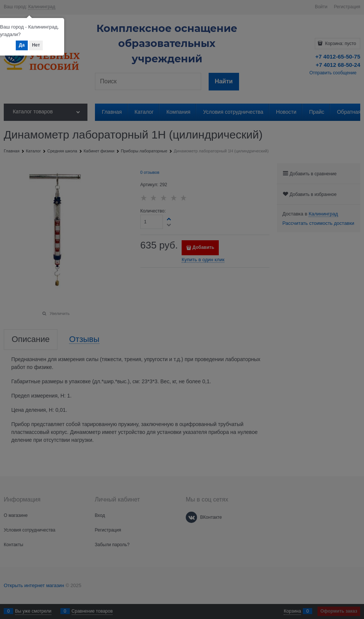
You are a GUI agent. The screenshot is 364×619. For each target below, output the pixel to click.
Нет (36, 45)
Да (22, 45)
